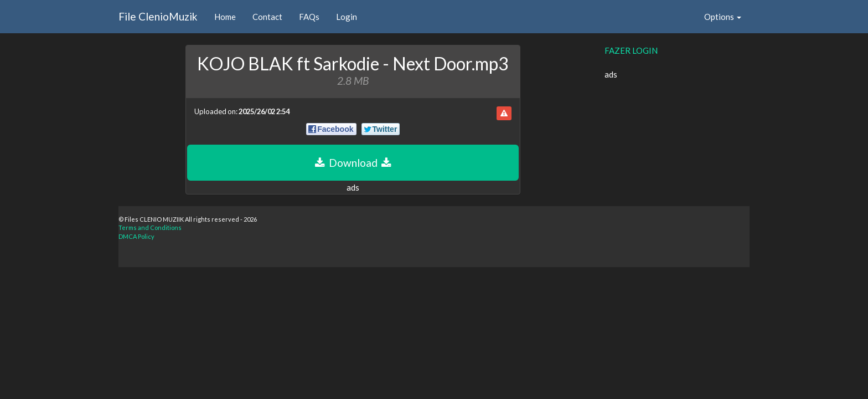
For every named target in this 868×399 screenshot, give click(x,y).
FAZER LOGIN (631, 50)
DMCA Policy (136, 236)
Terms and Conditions (150, 227)
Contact (267, 17)
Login (347, 17)
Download (353, 163)
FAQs (309, 17)
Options (723, 17)
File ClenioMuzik (158, 16)
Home (225, 17)
